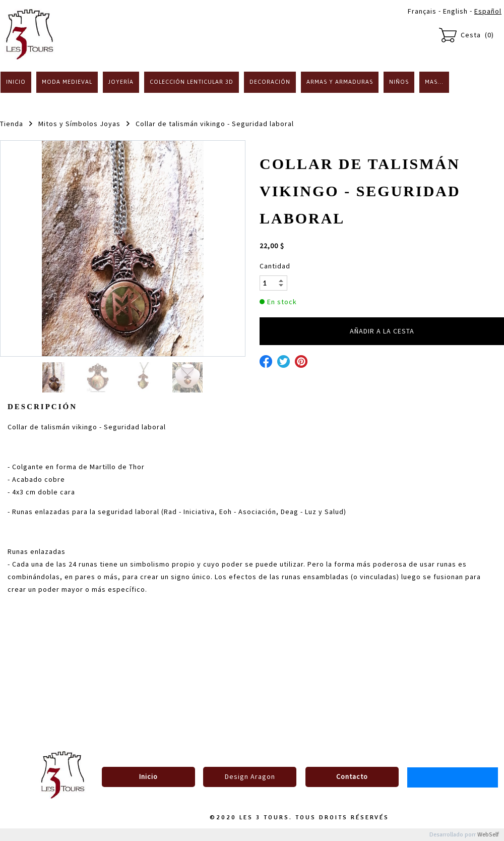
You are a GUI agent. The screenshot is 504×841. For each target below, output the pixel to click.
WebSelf (488, 835)
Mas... (434, 82)
